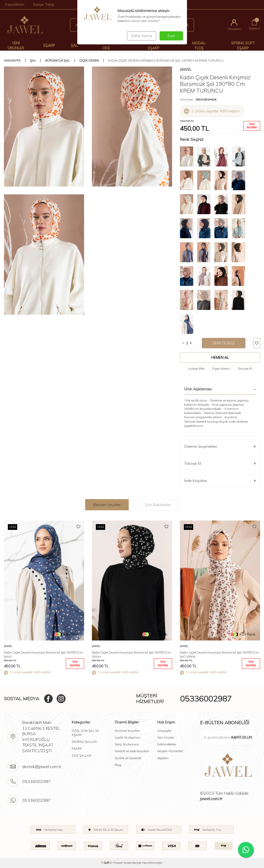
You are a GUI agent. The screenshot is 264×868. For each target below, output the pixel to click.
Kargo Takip (44, 4)
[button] (254, 599)
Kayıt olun (242, 737)
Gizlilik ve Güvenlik (128, 758)
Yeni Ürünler (16, 46)
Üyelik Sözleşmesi (128, 738)
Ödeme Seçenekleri (220, 447)
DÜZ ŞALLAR (81, 755)
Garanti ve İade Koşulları (132, 751)
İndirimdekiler (167, 744)
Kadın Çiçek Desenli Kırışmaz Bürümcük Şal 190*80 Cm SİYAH (131, 655)
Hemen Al (220, 357)
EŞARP (77, 749)
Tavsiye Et (245, 369)
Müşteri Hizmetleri (170, 751)
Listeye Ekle (196, 369)
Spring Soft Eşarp (243, 46)
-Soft (105, 863)
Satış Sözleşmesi (127, 744)
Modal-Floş (199, 46)
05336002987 (206, 699)
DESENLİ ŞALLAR (84, 742)
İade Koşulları (220, 481)
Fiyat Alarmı (221, 369)
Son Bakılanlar (158, 505)
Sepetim (163, 758)
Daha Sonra (141, 36)
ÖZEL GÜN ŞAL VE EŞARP (85, 733)
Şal (74, 45)
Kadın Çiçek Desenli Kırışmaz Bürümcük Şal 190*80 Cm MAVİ (43, 655)
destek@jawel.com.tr (42, 767)
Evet (171, 36)
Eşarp (49, 45)
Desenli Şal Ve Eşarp (154, 46)
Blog (118, 765)
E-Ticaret (116, 863)
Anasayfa (12, 60)
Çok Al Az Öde (106, 46)
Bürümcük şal (57, 60)
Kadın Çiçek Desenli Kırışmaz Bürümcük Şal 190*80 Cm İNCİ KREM (219, 655)
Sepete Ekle (224, 343)
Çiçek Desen (89, 60)
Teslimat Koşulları (127, 731)
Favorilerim (15, 4)
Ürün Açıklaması (220, 389)
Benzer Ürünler (107, 505)
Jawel (186, 69)
